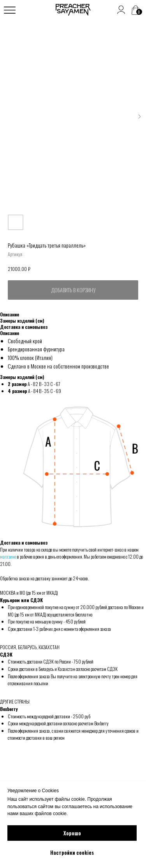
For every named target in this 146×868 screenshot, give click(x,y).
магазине (8, 556)
